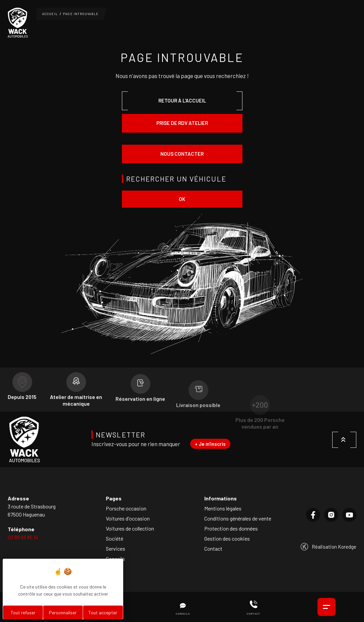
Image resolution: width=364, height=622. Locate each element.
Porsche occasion (126, 508)
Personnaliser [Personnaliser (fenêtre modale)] (63, 612)
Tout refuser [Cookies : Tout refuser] (23, 612)
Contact (213, 548)
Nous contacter (182, 154)
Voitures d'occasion (128, 518)
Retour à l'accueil (182, 100)
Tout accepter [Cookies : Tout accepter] (103, 612)
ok (182, 199)
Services (116, 548)
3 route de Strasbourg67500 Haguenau (32, 510)
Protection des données (231, 528)
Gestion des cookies (227, 538)
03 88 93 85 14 (23, 537)
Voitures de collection (130, 528)
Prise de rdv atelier (182, 123)
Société (115, 538)
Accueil (50, 14)
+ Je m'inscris (210, 444)
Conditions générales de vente (238, 518)
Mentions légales (223, 508)
